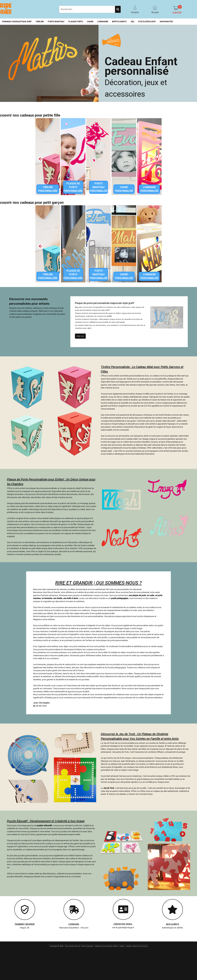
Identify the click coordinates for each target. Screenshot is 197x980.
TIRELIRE (40, 22)
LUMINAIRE (103, 22)
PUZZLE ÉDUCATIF (147, 22)
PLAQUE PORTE (76, 22)
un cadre (151, 595)
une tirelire (58, 598)
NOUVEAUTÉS (166, 22)
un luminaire (47, 598)
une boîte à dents (71, 598)
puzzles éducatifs (45, 825)
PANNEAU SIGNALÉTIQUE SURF (17, 22)
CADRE (90, 22)
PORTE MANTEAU (56, 22)
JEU (132, 22)
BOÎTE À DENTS (119, 22)
